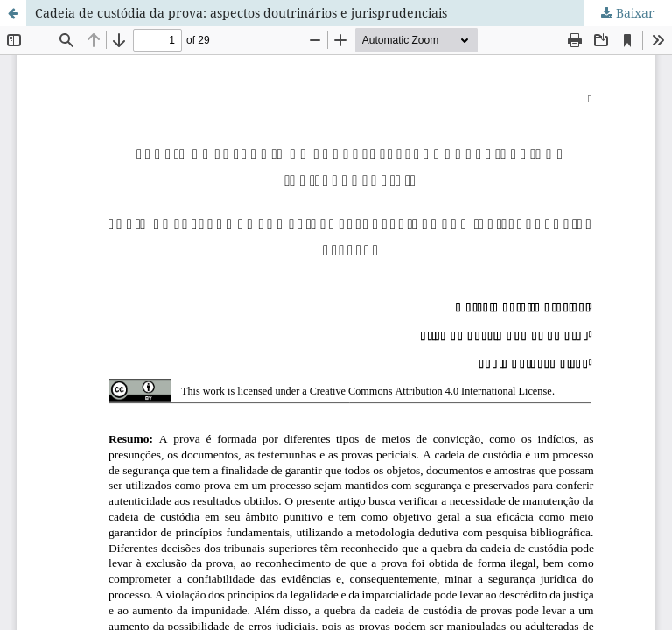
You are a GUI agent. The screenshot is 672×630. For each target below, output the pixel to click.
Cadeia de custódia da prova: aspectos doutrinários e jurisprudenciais (241, 13)
